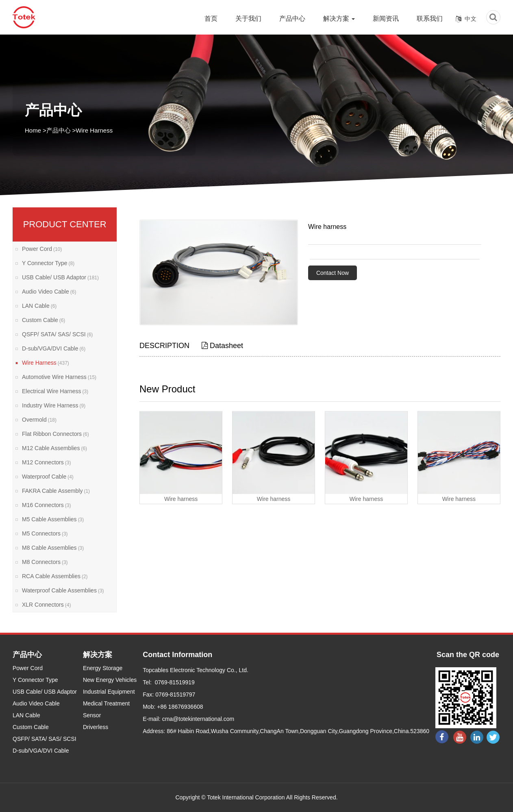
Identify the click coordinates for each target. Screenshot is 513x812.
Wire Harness (94, 130)
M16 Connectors (46, 505)
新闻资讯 (386, 19)
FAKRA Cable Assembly (56, 491)
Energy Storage (103, 668)
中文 (471, 19)
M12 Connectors (46, 462)
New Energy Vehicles (110, 680)
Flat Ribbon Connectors (55, 434)
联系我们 (430, 19)
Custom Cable (43, 320)
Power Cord (42, 249)
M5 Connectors (45, 533)
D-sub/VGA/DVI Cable (54, 348)
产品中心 (292, 19)
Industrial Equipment (109, 692)
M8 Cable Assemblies (53, 548)
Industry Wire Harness (54, 405)
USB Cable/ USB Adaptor (60, 277)
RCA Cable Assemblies (55, 576)
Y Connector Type (48, 263)
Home (33, 130)
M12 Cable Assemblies (54, 448)
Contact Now (333, 273)
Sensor (92, 715)
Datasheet (222, 346)
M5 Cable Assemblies (53, 519)
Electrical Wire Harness (55, 391)
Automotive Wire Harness (59, 377)
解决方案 (339, 19)
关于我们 (248, 19)
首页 (211, 19)
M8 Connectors (45, 562)
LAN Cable (39, 306)
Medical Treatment (106, 703)
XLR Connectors (46, 605)
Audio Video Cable (49, 292)
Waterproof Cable (48, 477)
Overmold (39, 420)
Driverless (96, 727)
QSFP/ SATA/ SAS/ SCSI (57, 334)
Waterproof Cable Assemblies (63, 590)
